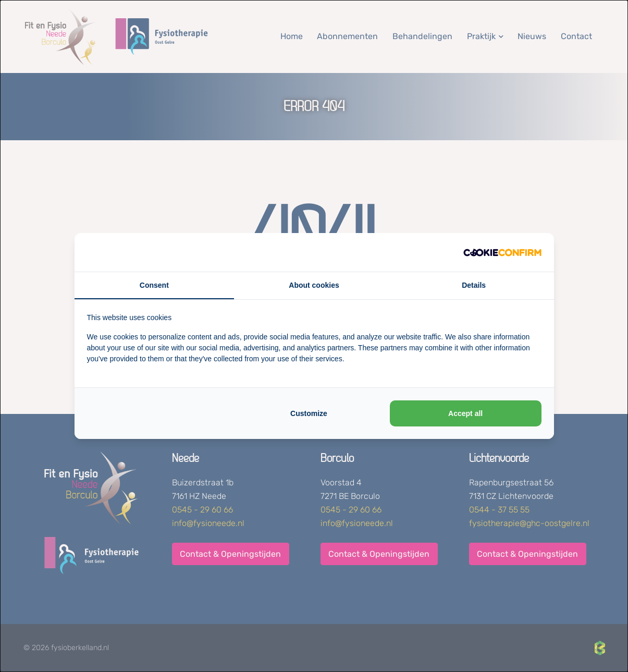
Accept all (465, 413)
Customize (309, 413)
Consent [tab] (154, 285)
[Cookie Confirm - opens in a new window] (502, 252)
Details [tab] (474, 285)
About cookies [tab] (314, 285)
